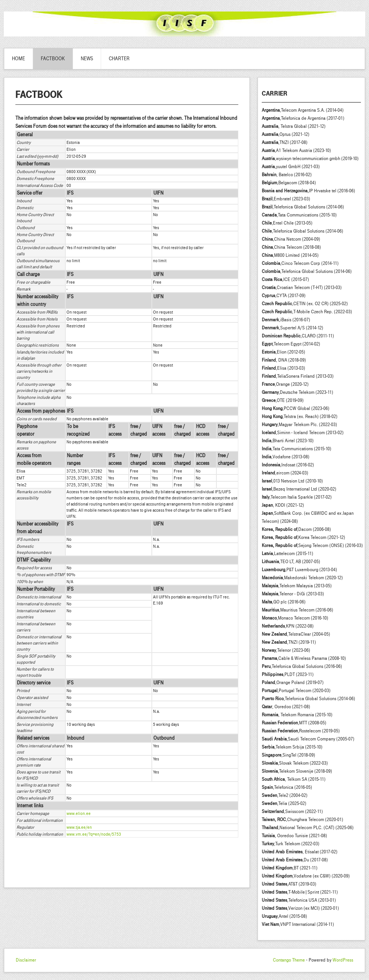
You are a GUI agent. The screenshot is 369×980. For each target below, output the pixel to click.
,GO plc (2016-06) (284, 602)
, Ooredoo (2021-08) (286, 707)
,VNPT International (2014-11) (298, 924)
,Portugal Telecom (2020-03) (296, 691)
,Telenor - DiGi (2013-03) (293, 594)
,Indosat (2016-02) (288, 465)
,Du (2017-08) (295, 860)
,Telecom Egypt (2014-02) (291, 344)
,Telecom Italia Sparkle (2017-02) (297, 497)
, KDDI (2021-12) (283, 505)
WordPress (343, 960)
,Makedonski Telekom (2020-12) (302, 578)
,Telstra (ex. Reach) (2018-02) (300, 416)
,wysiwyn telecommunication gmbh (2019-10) (310, 159)
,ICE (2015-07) (285, 279)
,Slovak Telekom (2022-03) (295, 763)
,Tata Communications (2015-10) (299, 215)
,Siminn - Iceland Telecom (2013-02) (303, 433)
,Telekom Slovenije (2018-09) (297, 771)
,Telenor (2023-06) (286, 650)
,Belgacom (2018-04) (289, 183)
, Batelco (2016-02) (287, 175)
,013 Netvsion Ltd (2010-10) (292, 481)
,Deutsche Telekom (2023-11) (298, 392)
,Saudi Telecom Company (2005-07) (308, 739)
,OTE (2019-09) (283, 400)
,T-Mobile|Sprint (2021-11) (300, 892)
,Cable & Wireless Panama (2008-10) (304, 658)
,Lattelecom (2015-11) (288, 554)
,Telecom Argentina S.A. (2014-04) (303, 110)
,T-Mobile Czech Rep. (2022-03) (307, 312)
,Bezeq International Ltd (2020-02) (299, 489)
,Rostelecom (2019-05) (301, 731)
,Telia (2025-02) (284, 803)
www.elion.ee (79, 813)
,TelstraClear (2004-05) (296, 634)
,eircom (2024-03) (285, 473)
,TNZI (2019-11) (289, 642)
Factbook (53, 59)
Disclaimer (26, 960)
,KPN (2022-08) (288, 626)
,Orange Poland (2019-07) (293, 683)
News (87, 59)
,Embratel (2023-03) (286, 199)
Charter (119, 59)
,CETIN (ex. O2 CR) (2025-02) (305, 304)
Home (18, 59)
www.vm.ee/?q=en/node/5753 (94, 834)
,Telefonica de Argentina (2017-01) (303, 118)
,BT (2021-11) (290, 868)
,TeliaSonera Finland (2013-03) (298, 376)
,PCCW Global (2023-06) (296, 408)
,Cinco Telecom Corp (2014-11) (300, 263)
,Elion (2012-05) (283, 352)
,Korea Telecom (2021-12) (303, 537)
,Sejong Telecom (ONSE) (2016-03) (312, 545)
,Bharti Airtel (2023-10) (288, 441)
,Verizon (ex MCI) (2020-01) (300, 908)
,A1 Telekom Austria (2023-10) (296, 150)
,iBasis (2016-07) (286, 320)
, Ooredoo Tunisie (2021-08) (294, 836)
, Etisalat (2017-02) (300, 852)
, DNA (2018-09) (284, 360)
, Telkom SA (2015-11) (294, 779)
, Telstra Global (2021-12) (294, 126)
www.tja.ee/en (79, 827)
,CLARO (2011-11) (298, 336)
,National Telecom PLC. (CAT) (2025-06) (308, 828)
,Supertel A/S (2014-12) (293, 328)
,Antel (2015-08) (284, 916)
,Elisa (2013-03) (283, 368)
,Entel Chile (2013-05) (287, 223)
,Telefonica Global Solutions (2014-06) (303, 207)
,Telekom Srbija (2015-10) (292, 747)
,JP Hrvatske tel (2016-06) (308, 191)
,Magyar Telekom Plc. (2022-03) (299, 425)
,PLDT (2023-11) (288, 674)
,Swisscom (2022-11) (292, 811)
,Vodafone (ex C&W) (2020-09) (306, 876)
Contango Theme (289, 960)
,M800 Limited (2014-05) (290, 255)
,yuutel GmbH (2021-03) (291, 167)
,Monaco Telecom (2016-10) (295, 618)
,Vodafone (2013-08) (286, 457)
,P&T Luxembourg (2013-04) (299, 570)
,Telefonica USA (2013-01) (299, 900)
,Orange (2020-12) (285, 384)
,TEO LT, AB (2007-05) (291, 562)
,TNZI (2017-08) (285, 142)
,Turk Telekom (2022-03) (291, 844)
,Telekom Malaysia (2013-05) (297, 586)
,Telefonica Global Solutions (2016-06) (302, 666)
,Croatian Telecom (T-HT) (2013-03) (302, 288)
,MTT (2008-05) (294, 723)
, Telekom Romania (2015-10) (297, 715)
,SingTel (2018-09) (288, 755)
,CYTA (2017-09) (284, 296)
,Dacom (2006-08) (296, 529)
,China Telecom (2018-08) (291, 247)
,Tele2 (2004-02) (285, 795)
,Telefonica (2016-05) (287, 787)
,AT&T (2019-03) (289, 884)
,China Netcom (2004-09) (291, 239)
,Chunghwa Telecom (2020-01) (303, 820)
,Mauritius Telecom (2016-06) (298, 610)
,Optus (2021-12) (286, 134)
